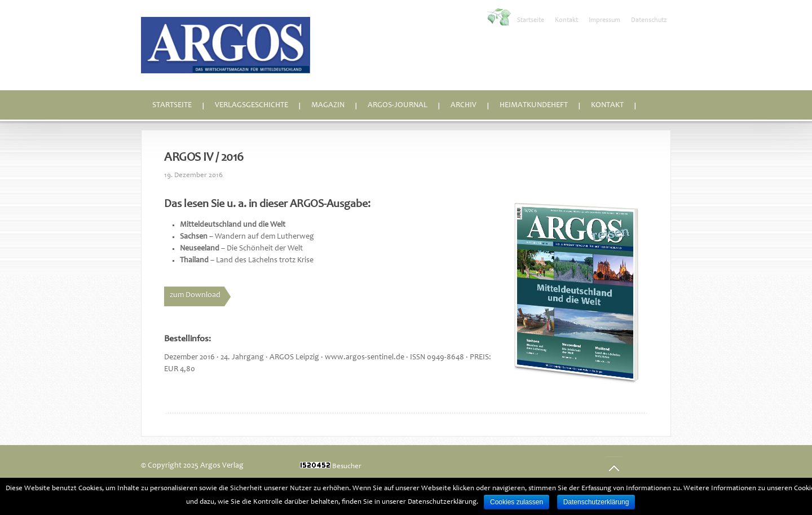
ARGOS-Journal (398, 105)
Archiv (464, 105)
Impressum (604, 20)
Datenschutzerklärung (596, 502)
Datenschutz (649, 20)
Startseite (531, 20)
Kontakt (566, 20)
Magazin (328, 105)
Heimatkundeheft (534, 105)
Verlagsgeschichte (251, 105)
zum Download (195, 296)
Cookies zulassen (517, 502)
